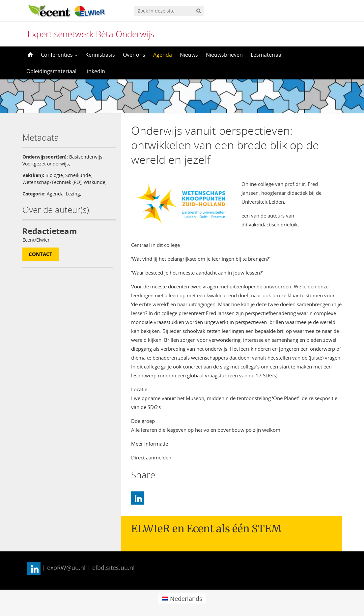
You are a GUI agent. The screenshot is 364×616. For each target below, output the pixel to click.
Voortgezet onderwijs (46, 164)
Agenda (163, 55)
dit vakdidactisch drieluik (270, 224)
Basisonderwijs (86, 157)
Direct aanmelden (151, 457)
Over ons (134, 55)
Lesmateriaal (267, 55)
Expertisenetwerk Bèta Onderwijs (91, 34)
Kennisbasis (100, 55)
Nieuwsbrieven (224, 55)
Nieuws (189, 55)
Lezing (73, 194)
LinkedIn (95, 71)
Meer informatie (150, 444)
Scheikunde (78, 175)
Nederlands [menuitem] (186, 599)
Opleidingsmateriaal (51, 71)
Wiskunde (95, 182)
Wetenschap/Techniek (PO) (52, 182)
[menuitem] (182, 598)
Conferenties (59, 55)
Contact (41, 254)
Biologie (54, 175)
